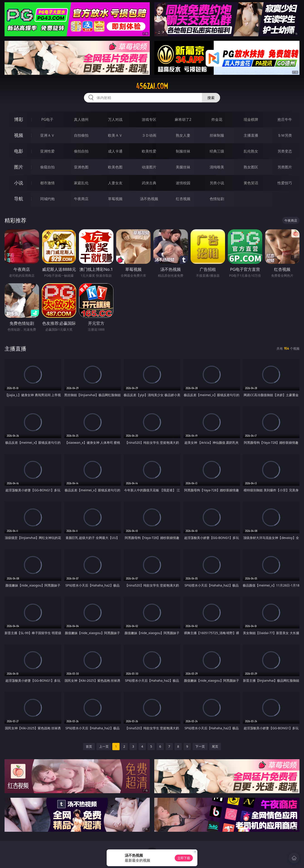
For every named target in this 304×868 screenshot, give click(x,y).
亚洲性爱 (47, 151)
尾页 (215, 746)
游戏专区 (149, 119)
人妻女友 (115, 183)
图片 (19, 167)
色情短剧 (217, 199)
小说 (19, 183)
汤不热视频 (149, 199)
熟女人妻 (183, 135)
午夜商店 (81, 199)
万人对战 (115, 119)
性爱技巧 (285, 183)
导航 (19, 199)
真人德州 (81, 119)
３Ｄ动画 (149, 135)
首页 (89, 746)
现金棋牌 (251, 119)
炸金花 (217, 119)
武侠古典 (149, 183)
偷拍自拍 (81, 151)
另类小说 (217, 183)
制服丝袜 (183, 151)
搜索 (211, 98)
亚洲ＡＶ (47, 135)
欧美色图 (115, 167)
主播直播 (251, 135)
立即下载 (184, 858)
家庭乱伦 (81, 183)
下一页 (200, 746)
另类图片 (285, 167)
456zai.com (152, 86)
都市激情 (47, 183)
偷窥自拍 (47, 167)
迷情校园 (183, 183)
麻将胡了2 (183, 119)
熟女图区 (251, 167)
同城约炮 (47, 199)
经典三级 (217, 151)
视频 (19, 135)
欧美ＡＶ (115, 135)
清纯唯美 (217, 167)
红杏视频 (183, 199)
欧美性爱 (149, 151)
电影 (19, 151)
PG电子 (47, 119)
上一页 (104, 746)
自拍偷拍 (81, 135)
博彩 (19, 119)
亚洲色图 (81, 167)
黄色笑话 (251, 183)
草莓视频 (115, 199)
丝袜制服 (217, 135)
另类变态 (285, 151)
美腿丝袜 (183, 167)
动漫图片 (149, 167)
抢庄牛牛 (285, 119)
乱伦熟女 (251, 151)
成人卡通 (115, 151)
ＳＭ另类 (285, 135)
